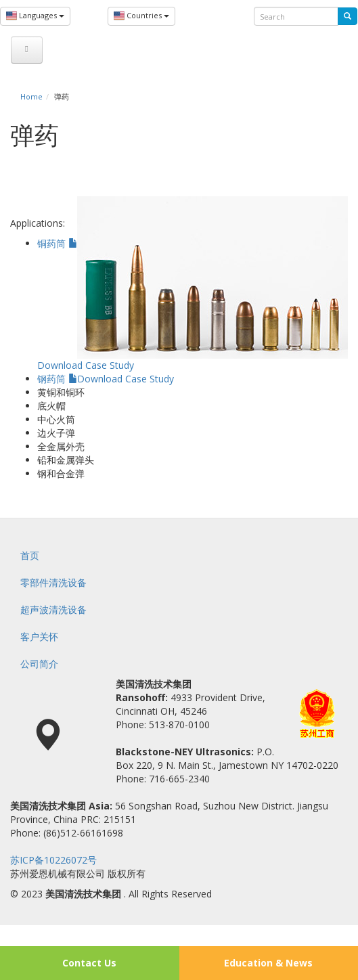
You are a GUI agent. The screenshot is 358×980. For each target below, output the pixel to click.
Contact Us (89, 963)
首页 (30, 555)
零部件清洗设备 (53, 582)
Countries (141, 16)
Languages (35, 16)
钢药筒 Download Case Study (106, 379)
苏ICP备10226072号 (53, 860)
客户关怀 (39, 637)
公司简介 (39, 664)
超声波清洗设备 (53, 609)
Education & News (268, 963)
